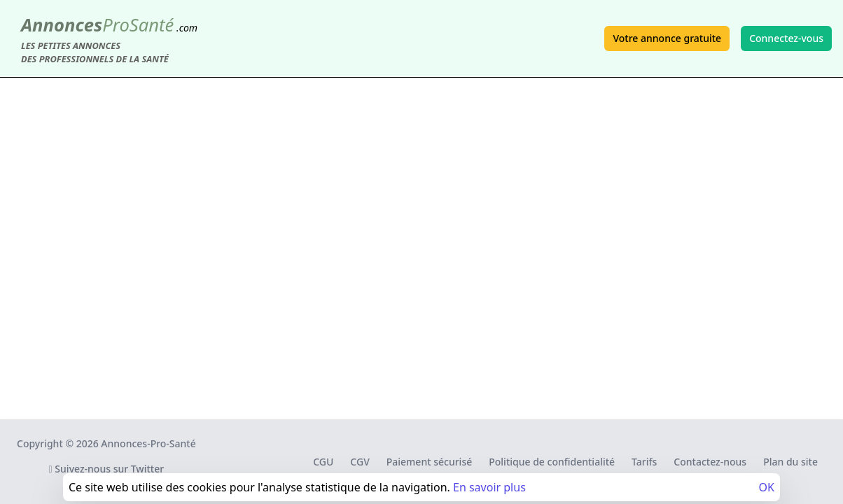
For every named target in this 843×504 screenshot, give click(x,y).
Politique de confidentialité (552, 462)
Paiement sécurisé (429, 462)
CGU (323, 462)
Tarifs (644, 462)
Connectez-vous (786, 38)
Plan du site (790, 462)
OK (767, 487)
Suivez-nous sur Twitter (107, 469)
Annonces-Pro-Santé (148, 443)
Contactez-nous (710, 462)
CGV (360, 462)
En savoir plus (489, 487)
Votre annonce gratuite (667, 38)
